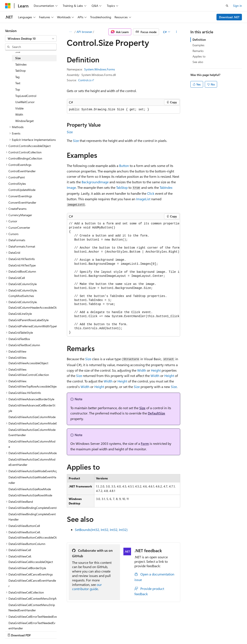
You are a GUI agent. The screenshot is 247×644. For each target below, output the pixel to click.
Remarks (198, 51)
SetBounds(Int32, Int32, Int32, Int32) (101, 530)
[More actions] (177, 32)
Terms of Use (114, 631)
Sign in (237, 6)
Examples (198, 45)
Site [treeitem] (18, 52)
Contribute (76, 631)
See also (198, 62)
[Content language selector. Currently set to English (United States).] (24, 621)
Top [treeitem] (18, 89)
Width (142, 370)
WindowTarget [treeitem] (24, 121)
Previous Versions (38, 631)
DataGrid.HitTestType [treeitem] (22, 265)
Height (156, 370)
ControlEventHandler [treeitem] (22, 171)
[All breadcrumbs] (70, 32)
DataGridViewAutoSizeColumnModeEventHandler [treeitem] (32, 432)
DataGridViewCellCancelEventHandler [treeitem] (32, 583)
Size (70, 132)
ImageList (143, 199)
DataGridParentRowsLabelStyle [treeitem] (29, 320)
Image (71, 187)
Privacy (93, 631)
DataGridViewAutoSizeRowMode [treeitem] (30, 489)
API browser (84, 32)
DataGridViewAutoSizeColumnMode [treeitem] (32, 417)
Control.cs (85, 80)
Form (145, 443)
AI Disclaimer (14, 631)
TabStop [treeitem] (20, 71)
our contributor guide (87, 587)
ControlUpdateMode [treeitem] (22, 190)
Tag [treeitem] (17, 77)
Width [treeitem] (19, 114)
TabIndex (166, 187)
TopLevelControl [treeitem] (26, 96)
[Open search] (227, 6)
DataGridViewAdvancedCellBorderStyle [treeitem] (32, 408)
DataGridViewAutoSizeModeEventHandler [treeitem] (32, 480)
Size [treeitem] (18, 58)
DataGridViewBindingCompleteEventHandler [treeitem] (32, 517)
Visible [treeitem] (19, 108)
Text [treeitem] (18, 83)
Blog (58, 631)
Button (124, 166)
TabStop (122, 187)
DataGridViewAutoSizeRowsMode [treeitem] (30, 495)
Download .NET (229, 17)
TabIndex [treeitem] (21, 64)
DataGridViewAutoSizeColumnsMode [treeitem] (32, 444)
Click (151, 193)
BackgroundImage (95, 182)
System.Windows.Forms (100, 69)
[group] (123, 278)
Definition (199, 40)
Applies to (199, 56)
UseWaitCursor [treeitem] (25, 102)
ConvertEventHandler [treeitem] (22, 202)
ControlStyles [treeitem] (17, 184)
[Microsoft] (8, 6)
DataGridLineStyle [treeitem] (20, 314)
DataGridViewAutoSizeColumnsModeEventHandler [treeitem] (32, 462)
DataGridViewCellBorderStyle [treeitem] (27, 568)
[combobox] (31, 39)
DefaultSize (156, 413)
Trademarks (135, 631)
